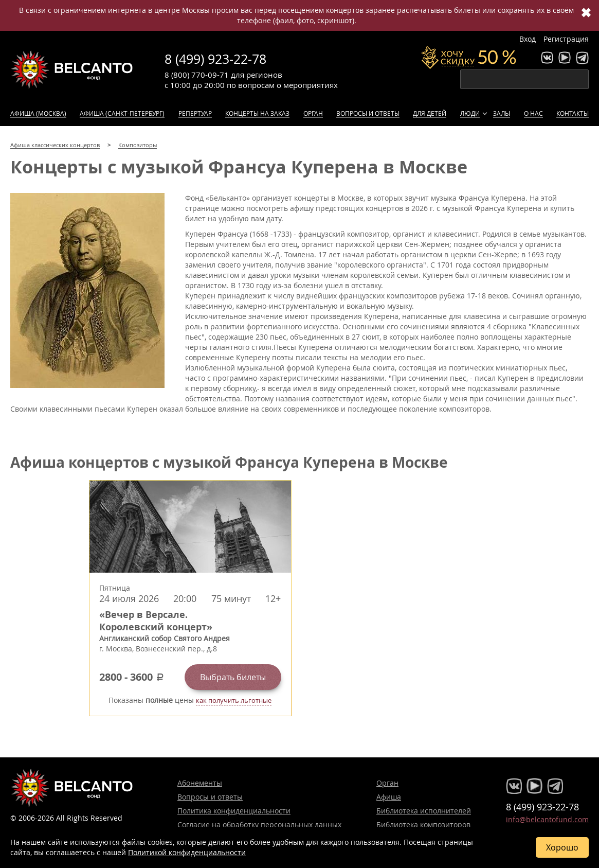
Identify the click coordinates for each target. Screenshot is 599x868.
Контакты (573, 113)
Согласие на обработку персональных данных (259, 825)
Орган (313, 113)
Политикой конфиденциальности (187, 852)
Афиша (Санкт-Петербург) (122, 113)
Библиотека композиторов (423, 825)
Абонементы (200, 783)
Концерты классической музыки (72, 69)
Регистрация (566, 39)
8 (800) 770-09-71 (197, 75)
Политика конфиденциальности (234, 811)
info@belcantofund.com (547, 819)
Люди (470, 113)
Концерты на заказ (257, 113)
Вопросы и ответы (368, 113)
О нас (533, 113)
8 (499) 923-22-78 (215, 59)
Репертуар (195, 113)
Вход (528, 39)
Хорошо (562, 847)
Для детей (430, 113)
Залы (502, 113)
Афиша (389, 797)
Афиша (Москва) (38, 113)
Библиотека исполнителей (424, 811)
